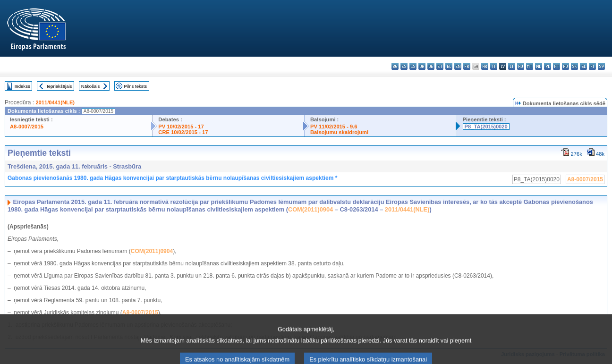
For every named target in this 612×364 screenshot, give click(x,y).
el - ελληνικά (449, 66)
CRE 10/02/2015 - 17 (183, 132)
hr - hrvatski (485, 66)
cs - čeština (413, 66)
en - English (458, 66)
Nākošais (90, 86)
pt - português (557, 66)
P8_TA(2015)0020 (486, 127)
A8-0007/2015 (27, 127)
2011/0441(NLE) (55, 102)
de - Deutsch (431, 66)
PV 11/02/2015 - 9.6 (334, 127)
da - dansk (422, 66)
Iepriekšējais (59, 86)
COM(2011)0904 (310, 209)
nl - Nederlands (539, 66)
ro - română (565, 66)
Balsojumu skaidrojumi (339, 132)
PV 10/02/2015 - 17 (181, 127)
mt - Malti (530, 66)
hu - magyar (521, 66)
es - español (404, 66)
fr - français (467, 66)
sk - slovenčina (574, 66)
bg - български (395, 66)
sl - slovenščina (583, 66)
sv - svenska (601, 66)
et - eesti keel (440, 66)
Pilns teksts (136, 86)
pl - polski (548, 66)
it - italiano (494, 66)
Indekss (22, 86)
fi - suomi (592, 66)
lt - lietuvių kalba (512, 66)
